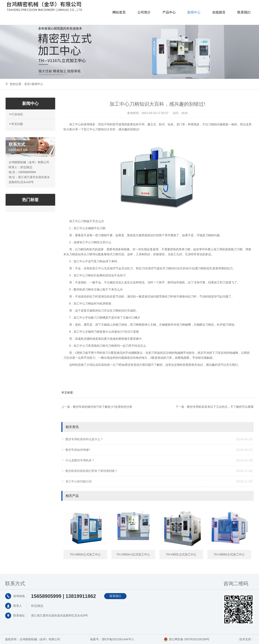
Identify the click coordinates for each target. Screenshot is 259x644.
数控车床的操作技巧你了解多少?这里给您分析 (103, 407)
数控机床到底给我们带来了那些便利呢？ (159, 471)
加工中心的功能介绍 (159, 481)
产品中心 (169, 12)
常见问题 (16, 124)
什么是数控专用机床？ (159, 460)
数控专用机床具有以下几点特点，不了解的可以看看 (220, 407)
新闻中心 (194, 12)
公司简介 (144, 12)
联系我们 (244, 12)
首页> (28, 84)
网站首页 (119, 12)
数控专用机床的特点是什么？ (159, 439)
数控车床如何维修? (159, 450)
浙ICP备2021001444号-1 (118, 639)
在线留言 (219, 12)
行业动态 (16, 114)
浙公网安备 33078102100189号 (189, 639)
